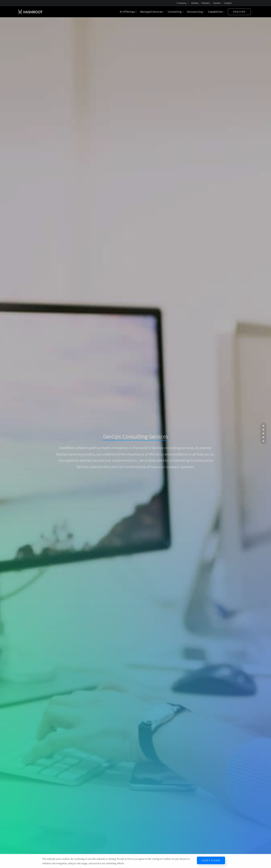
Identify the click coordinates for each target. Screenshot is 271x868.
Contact (228, 3)
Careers (217, 3)
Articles (195, 3)
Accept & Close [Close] (211, 860)
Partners (206, 3)
